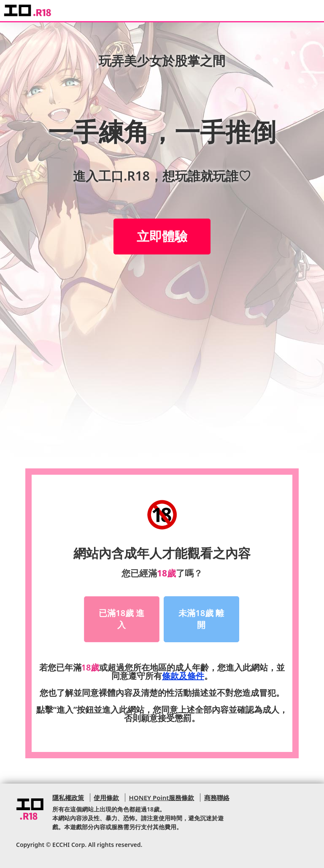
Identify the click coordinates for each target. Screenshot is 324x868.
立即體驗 (162, 236)
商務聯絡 (217, 798)
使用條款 (106, 798)
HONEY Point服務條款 (162, 798)
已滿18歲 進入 (121, 619)
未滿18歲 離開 (201, 619)
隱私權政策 (68, 798)
